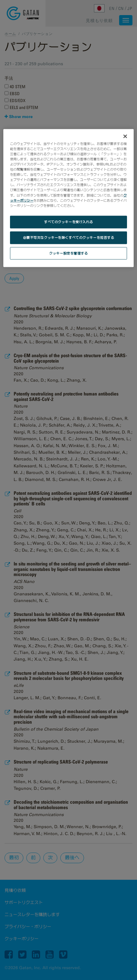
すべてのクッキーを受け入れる (68, 222)
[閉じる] (125, 136)
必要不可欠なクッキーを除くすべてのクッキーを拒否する (69, 237)
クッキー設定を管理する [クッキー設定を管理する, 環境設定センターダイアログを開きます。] (68, 253)
